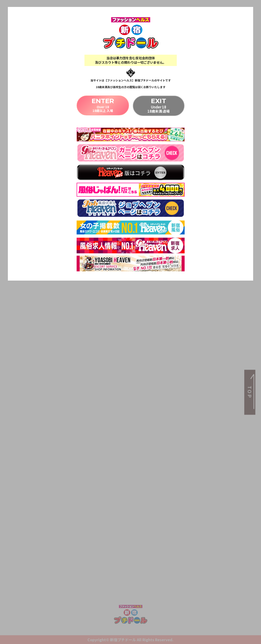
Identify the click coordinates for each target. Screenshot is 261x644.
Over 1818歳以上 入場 (103, 105)
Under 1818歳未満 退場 (159, 105)
